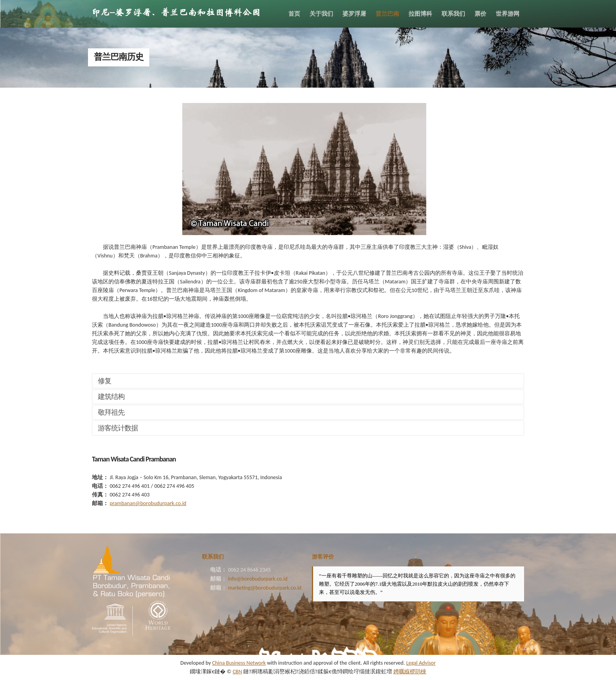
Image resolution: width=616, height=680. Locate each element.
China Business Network (239, 663)
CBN (237, 672)
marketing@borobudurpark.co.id (265, 588)
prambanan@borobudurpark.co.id (148, 503)
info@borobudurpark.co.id (258, 579)
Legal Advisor (421, 663)
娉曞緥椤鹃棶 (410, 672)
